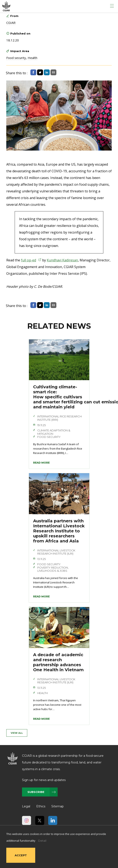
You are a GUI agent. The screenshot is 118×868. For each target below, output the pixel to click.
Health (32, 58)
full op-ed (29, 260)
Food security (16, 58)
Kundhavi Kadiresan (62, 260)
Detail (42, 841)
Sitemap (58, 806)
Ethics (41, 806)
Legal (26, 806)
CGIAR (11, 23)
